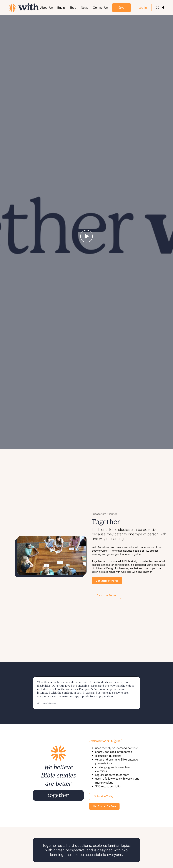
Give (121, 8)
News (85, 8)
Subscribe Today (106, 595)
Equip (61, 8)
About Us (47, 8)
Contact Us (100, 8)
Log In (143, 8)
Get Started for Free (107, 581)
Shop (73, 8)
